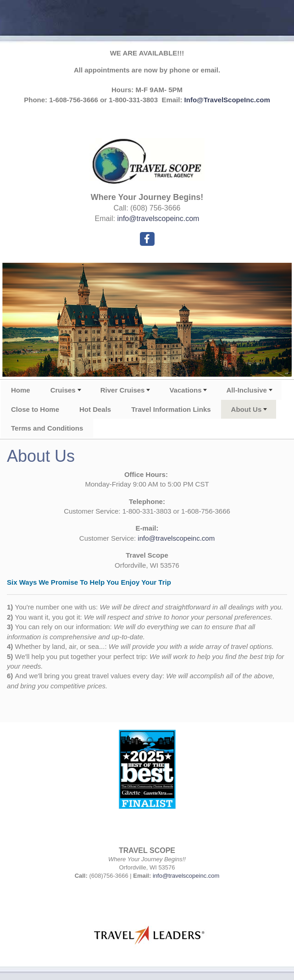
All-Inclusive (246, 390)
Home (21, 390)
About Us (247, 409)
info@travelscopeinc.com (158, 219)
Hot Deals (95, 409)
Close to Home (35, 409)
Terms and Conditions (47, 428)
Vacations (185, 390)
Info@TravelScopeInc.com (227, 100)
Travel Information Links (171, 409)
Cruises (63, 390)
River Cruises (123, 390)
